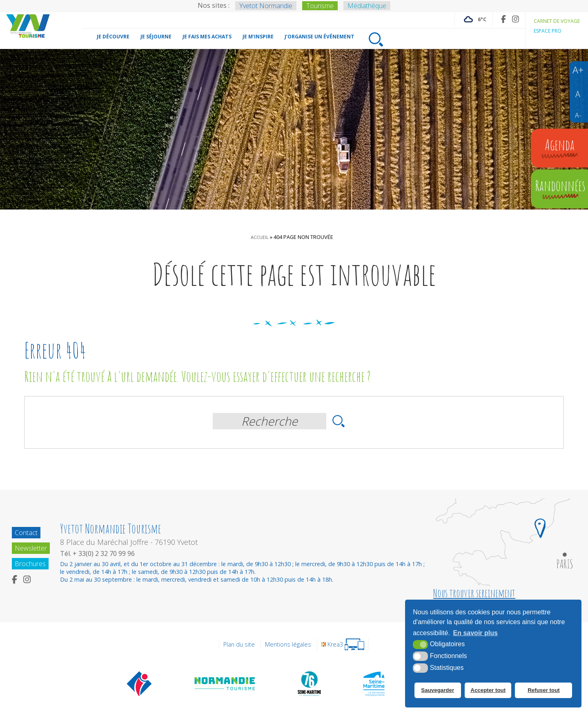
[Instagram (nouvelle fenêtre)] (510, 19)
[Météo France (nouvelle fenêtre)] (467, 19)
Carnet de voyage (554, 21)
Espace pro (545, 31)
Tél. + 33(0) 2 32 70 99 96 (102, 553)
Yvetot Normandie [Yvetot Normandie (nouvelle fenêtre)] (266, 6)
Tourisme (320, 6)
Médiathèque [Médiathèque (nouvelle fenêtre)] (367, 6)
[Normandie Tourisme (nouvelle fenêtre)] (225, 683)
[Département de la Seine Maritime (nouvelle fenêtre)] (309, 683)
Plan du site (236, 644)
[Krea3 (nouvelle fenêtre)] (345, 644)
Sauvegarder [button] (437, 692)
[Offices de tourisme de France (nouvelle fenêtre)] (139, 683)
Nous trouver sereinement (474, 593)
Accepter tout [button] (489, 692)
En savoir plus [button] (476, 635)
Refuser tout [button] (545, 692)
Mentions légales (288, 644)
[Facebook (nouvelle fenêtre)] (497, 19)
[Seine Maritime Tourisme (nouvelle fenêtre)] (374, 683)
